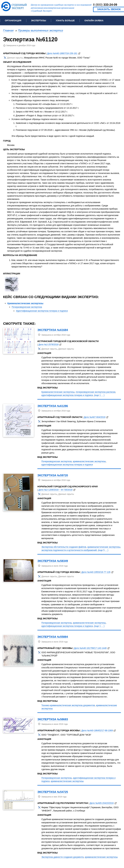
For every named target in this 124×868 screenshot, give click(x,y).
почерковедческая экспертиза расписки (95, 392)
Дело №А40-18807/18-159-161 (62, 53)
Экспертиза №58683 (53, 719)
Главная (8, 30)
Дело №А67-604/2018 (95, 417)
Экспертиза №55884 (53, 637)
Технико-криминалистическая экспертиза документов (68, 705)
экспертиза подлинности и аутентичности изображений (69, 550)
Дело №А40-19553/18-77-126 (96, 572)
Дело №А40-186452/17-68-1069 (97, 730)
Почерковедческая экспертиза (27, 307)
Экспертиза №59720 (53, 475)
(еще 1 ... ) (99, 395)
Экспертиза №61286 (53, 406)
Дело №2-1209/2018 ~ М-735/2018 (55, 490)
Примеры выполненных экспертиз (41, 30)
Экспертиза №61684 (53, 330)
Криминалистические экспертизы (25, 303)
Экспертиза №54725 (53, 792)
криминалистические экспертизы (89, 461)
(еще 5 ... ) (103, 550)
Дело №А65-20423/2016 (102, 803)
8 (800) (105, 5)
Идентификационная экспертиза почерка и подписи (42, 311)
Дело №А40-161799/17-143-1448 (90, 648)
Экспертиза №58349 (53, 561)
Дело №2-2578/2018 (48, 344)
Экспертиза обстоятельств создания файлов (64, 547)
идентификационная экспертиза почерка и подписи (67, 395)
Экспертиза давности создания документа (63, 857)
